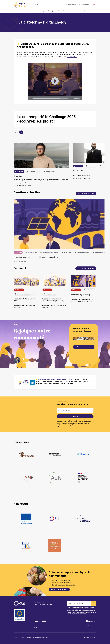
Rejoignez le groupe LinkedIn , (55, 379)
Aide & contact (71, 5)
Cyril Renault (27, 359)
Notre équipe (38, 626)
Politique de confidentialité (41, 638)
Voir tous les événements (86, 268)
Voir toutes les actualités (86, 193)
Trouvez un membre (84, 347)
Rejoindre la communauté (59, 590)
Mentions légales (26, 638)
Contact (36, 628)
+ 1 (35, 294)
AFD (88, 626)
